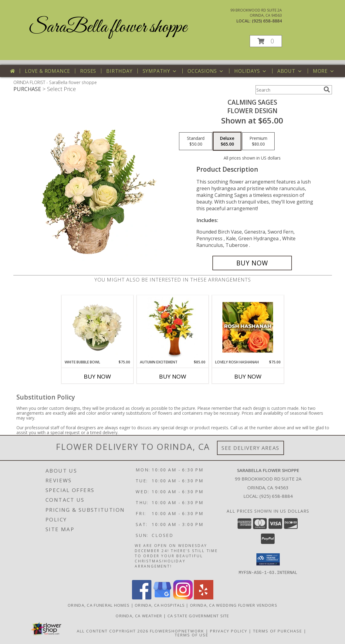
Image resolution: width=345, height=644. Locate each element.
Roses (88, 71)
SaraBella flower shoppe (108, 27)
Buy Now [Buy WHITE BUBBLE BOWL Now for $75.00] (97, 376)
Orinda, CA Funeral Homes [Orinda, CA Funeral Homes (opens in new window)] (99, 605)
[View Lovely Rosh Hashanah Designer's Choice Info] (248, 327)
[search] (327, 89)
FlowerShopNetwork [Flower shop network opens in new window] (177, 631)
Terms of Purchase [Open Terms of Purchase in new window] (278, 631)
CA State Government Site (198, 615)
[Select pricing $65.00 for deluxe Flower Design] (227, 141)
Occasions (206, 71)
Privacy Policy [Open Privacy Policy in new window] (229, 631)
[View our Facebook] (142, 597)
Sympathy (160, 71)
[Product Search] (288, 90)
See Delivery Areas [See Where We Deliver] (250, 448)
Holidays (251, 71)
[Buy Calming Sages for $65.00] (252, 263)
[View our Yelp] (204, 597)
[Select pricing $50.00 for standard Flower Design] (196, 141)
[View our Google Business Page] (162, 597)
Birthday (119, 71)
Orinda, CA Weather (139, 615)
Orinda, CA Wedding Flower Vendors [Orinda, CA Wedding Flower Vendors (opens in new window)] (234, 605)
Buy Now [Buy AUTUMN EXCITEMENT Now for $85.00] (173, 376)
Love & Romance (47, 71)
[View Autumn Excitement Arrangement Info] (172, 327)
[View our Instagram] (183, 597)
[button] (266, 41)
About (290, 71)
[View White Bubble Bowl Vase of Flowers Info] (97, 327)
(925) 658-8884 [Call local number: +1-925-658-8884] (267, 21)
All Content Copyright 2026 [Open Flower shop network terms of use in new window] (113, 631)
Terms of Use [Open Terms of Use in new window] (192, 635)
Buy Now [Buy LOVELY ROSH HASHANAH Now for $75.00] (248, 376)
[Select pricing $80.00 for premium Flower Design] (258, 141)
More (324, 71)
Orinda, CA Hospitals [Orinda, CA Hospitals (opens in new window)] (160, 605)
